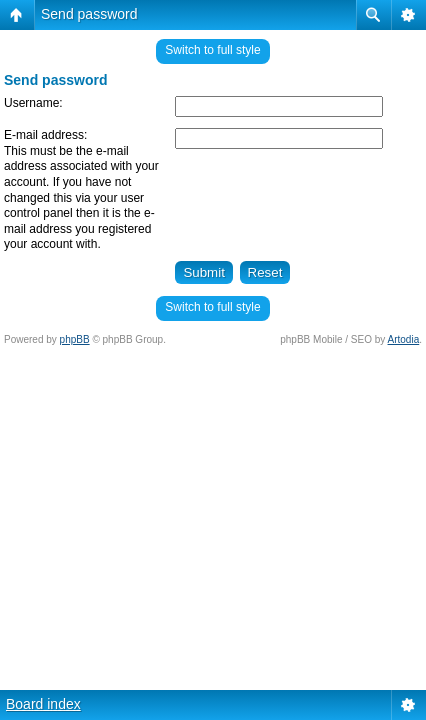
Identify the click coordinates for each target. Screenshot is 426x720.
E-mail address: (45, 135)
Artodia (404, 339)
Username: (33, 103)
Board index (43, 704)
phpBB (75, 339)
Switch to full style (212, 50)
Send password (89, 14)
